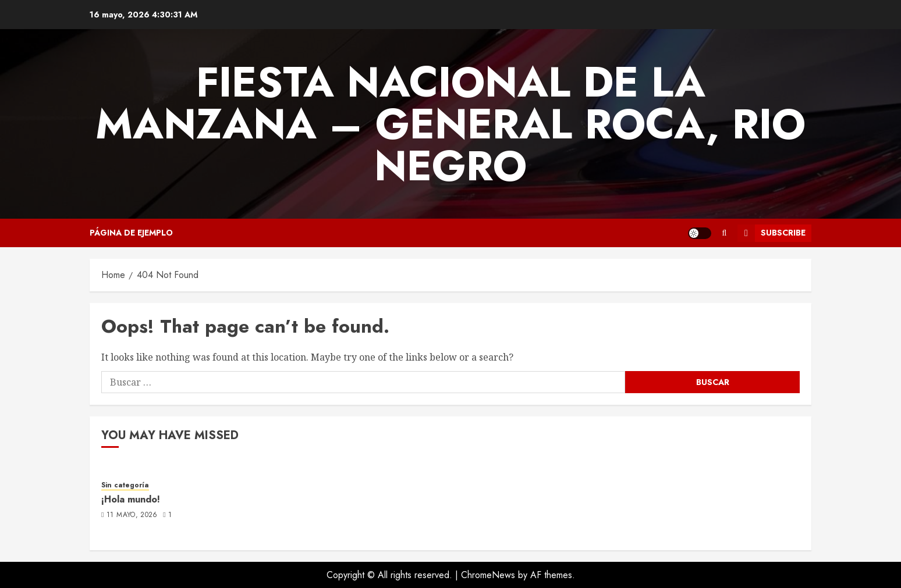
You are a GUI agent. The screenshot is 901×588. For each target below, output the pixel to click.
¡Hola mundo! (131, 499)
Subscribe (771, 233)
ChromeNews (488, 575)
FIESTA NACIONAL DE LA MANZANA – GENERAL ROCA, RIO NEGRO (450, 124)
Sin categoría (125, 485)
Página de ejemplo (131, 233)
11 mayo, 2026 (132, 515)
